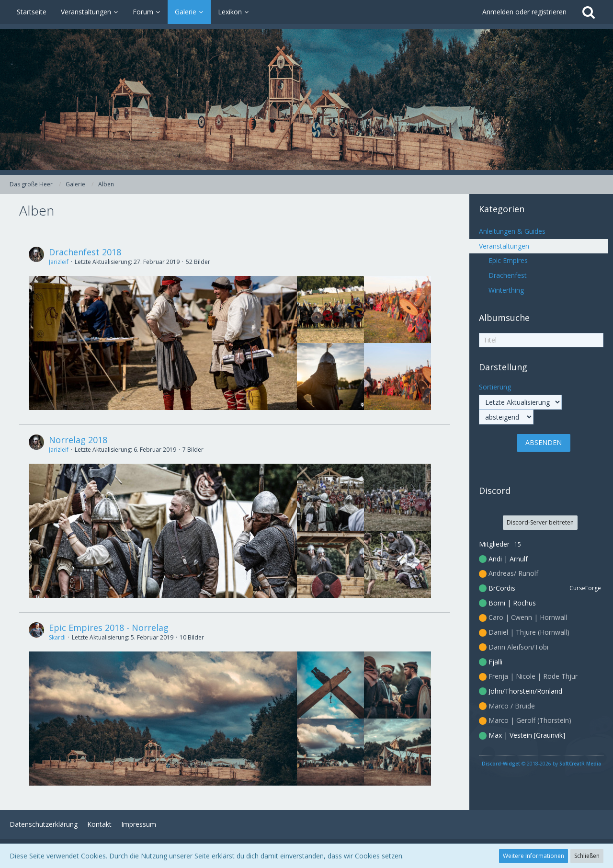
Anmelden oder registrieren (524, 12)
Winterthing (506, 290)
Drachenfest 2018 (85, 252)
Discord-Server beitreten (540, 522)
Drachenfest (508, 275)
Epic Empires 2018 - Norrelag (109, 628)
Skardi (57, 637)
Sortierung (495, 387)
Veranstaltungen (504, 246)
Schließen (587, 856)
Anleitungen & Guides (512, 231)
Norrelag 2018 (78, 440)
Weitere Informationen (534, 856)
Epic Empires (508, 260)
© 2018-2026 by (541, 764)
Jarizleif (59, 262)
